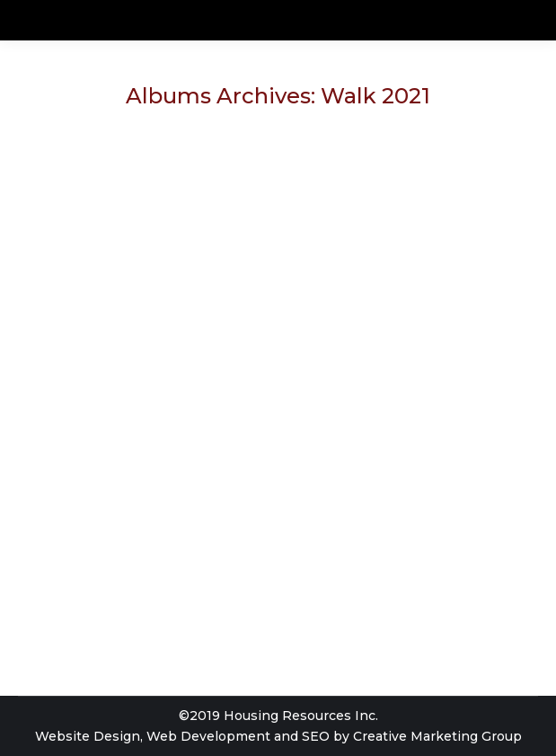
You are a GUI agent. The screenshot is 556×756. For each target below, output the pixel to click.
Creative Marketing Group (437, 736)
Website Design (88, 736)
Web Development (208, 736)
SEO (316, 736)
